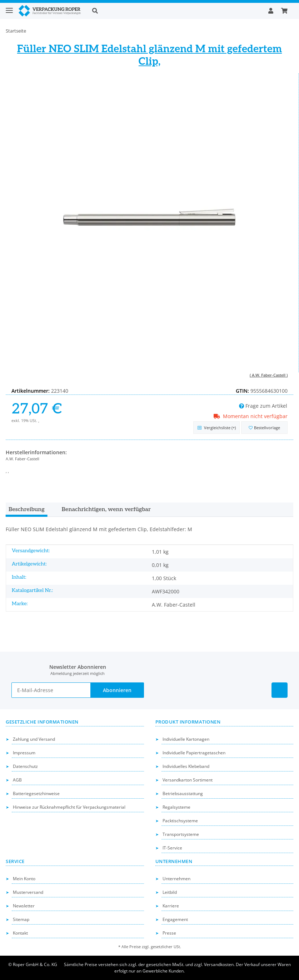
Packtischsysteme (180, 821)
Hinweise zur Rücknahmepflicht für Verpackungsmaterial (69, 807)
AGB (17, 780)
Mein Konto (24, 879)
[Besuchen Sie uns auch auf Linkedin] (280, 690)
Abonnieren (117, 690)
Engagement (175, 919)
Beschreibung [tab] (27, 509)
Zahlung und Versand (34, 739)
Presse (169, 933)
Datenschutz (25, 766)
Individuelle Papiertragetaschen (194, 753)
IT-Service (172, 848)
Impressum (24, 753)
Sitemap (21, 919)
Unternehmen (176, 879)
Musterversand (28, 892)
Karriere (171, 906)
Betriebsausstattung (183, 793)
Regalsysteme (176, 807)
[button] (174, 11)
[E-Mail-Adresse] (51, 690)
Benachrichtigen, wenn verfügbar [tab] (106, 509)
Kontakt (20, 933)
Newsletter (24, 906)
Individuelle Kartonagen (186, 739)
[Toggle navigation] (9, 7)
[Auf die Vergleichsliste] (216, 428)
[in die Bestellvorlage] (264, 428)
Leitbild (170, 892)
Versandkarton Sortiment (188, 780)
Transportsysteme (181, 834)
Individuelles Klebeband (186, 766)
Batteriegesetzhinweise (36, 793)
